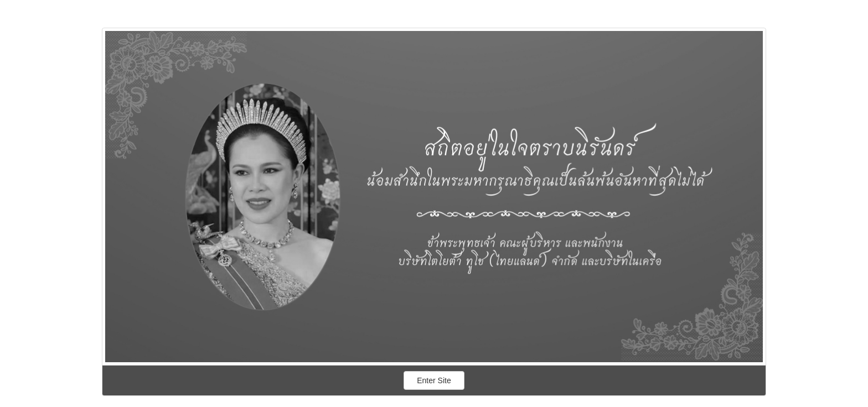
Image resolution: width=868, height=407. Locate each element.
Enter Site (434, 380)
